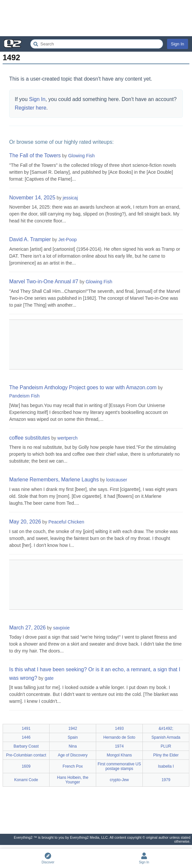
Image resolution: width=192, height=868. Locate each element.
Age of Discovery (73, 755)
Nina (73, 746)
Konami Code (26, 780)
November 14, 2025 (32, 198)
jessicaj (70, 198)
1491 (26, 728)
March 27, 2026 (27, 628)
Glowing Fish (82, 156)
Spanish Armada (166, 737)
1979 (166, 780)
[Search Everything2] (97, 44)
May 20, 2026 (25, 522)
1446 (26, 737)
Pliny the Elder (166, 755)
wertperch (67, 438)
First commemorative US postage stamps (119, 766)
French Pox (73, 766)
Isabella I (166, 766)
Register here (31, 108)
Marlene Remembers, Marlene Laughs (54, 480)
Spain (73, 737)
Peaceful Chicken (66, 522)
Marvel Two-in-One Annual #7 (44, 281)
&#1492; (166, 728)
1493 (119, 728)
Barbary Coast (26, 746)
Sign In (178, 44)
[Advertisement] (96, 18)
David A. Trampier (30, 239)
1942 (73, 728)
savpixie (62, 628)
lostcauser (117, 480)
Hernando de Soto (119, 737)
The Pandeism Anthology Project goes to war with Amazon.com (83, 387)
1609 (26, 766)
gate (49, 678)
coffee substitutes (30, 438)
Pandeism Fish (24, 396)
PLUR (166, 746)
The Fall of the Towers (35, 155)
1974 (119, 746)
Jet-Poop (68, 240)
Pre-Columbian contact (26, 755)
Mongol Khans (119, 755)
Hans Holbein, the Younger (73, 780)
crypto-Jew (119, 780)
